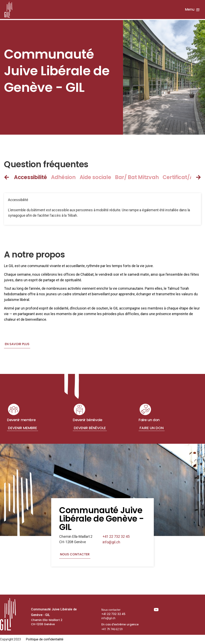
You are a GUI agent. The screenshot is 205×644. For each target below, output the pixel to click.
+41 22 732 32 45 (116, 536)
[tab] (32, 177)
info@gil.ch (111, 542)
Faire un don (152, 428)
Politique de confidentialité (45, 639)
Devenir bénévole (90, 428)
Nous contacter (111, 610)
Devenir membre (22, 428)
